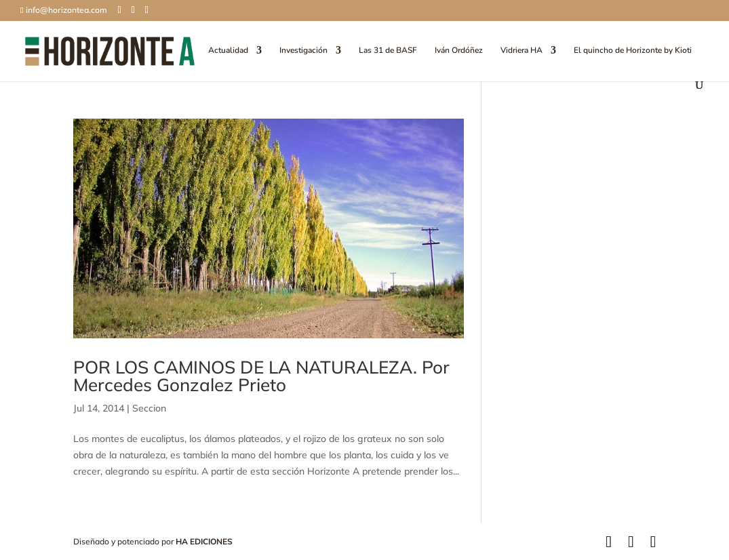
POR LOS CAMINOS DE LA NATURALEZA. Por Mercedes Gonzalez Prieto (261, 376)
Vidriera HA (521, 51)
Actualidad (228, 51)
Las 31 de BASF (388, 51)
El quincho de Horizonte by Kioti (633, 51)
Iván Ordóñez (459, 51)
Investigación (303, 51)
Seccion (149, 408)
